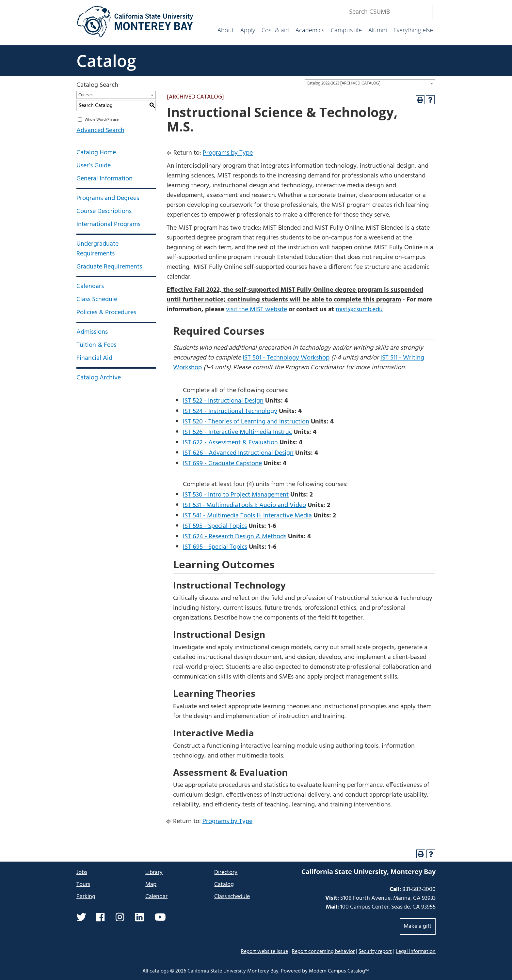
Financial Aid (94, 358)
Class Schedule (97, 299)
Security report (375, 952)
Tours (83, 885)
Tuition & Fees (96, 345)
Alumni (378, 30)
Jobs (82, 873)
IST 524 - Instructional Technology (230, 411)
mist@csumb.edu (359, 310)
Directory (226, 873)
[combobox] (390, 12)
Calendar (156, 897)
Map (151, 885)
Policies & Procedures (106, 313)
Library (154, 873)
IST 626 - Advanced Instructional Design (238, 453)
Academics (310, 30)
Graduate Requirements (109, 267)
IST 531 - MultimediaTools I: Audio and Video (244, 505)
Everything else (413, 30)
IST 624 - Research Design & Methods (235, 537)
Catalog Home (96, 153)
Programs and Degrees (108, 198)
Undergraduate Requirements (97, 249)
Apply (248, 30)
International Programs (108, 224)
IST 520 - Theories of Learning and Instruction (246, 422)
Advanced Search (100, 130)
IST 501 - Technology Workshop (286, 358)
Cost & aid (275, 30)
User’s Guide (94, 166)
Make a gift (418, 926)
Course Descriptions (104, 211)
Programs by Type (228, 153)
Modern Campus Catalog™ (339, 971)
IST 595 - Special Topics (215, 526)
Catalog (106, 61)
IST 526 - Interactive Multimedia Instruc (237, 432)
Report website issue (264, 951)
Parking (86, 897)
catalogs (159, 971)
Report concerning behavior (323, 952)
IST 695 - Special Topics (215, 547)
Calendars (90, 286)
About (226, 30)
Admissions (92, 332)
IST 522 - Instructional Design (223, 401)
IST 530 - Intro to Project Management (236, 495)
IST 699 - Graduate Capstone (222, 464)
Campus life (346, 30)
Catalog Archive (99, 378)
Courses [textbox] (85, 95)
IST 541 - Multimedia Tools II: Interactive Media (247, 516)
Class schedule (232, 897)
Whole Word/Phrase (102, 120)
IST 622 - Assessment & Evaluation (230, 443)
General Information (104, 179)
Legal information (416, 952)
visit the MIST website (256, 310)
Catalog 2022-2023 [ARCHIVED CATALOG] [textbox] (344, 83)
